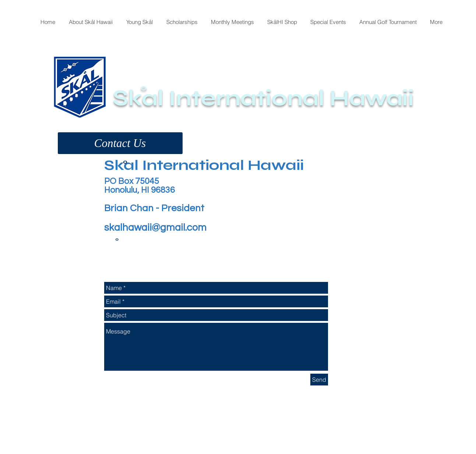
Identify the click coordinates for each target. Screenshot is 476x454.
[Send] (319, 380)
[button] (120, 143)
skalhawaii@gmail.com (155, 228)
